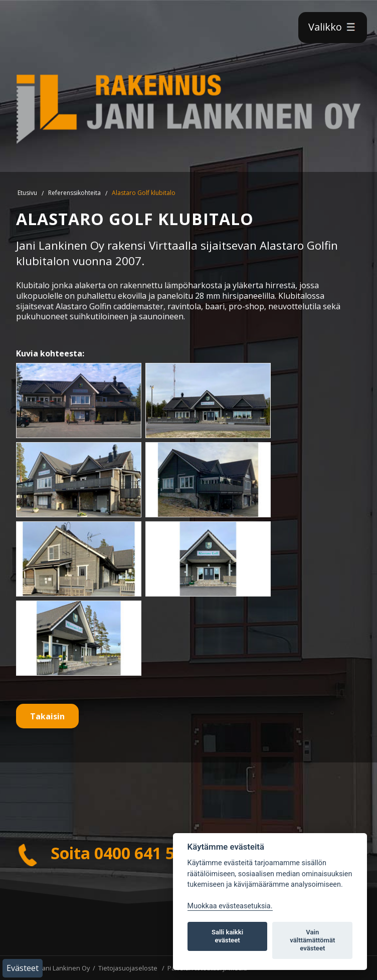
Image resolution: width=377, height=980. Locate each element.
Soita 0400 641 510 (104, 853)
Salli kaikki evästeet (227, 936)
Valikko (333, 27)
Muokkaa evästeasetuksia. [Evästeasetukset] (230, 906)
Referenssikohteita (74, 193)
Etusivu (27, 193)
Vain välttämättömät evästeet (312, 940)
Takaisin (47, 716)
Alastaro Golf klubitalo (144, 193)
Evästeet (23, 968)
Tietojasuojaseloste (128, 968)
